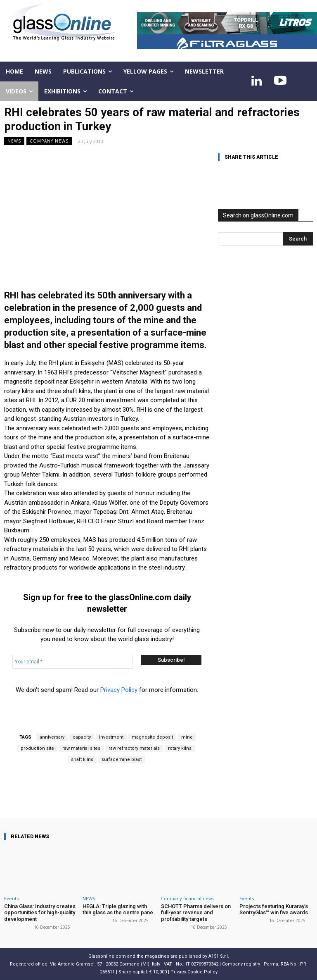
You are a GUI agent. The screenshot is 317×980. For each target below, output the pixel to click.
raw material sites (81, 748)
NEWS (14, 141)
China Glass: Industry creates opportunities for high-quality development (40, 913)
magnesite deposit (152, 737)
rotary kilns (180, 748)
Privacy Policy (119, 690)
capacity (82, 737)
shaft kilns (82, 759)
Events (11, 898)
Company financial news (188, 898)
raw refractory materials (134, 748)
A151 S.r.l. (219, 956)
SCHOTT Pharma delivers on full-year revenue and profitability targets (196, 913)
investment (111, 737)
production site (37, 748)
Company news (49, 141)
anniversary (52, 737)
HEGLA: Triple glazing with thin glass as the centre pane (118, 910)
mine (187, 737)
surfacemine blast (122, 759)
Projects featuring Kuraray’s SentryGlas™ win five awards (274, 910)
